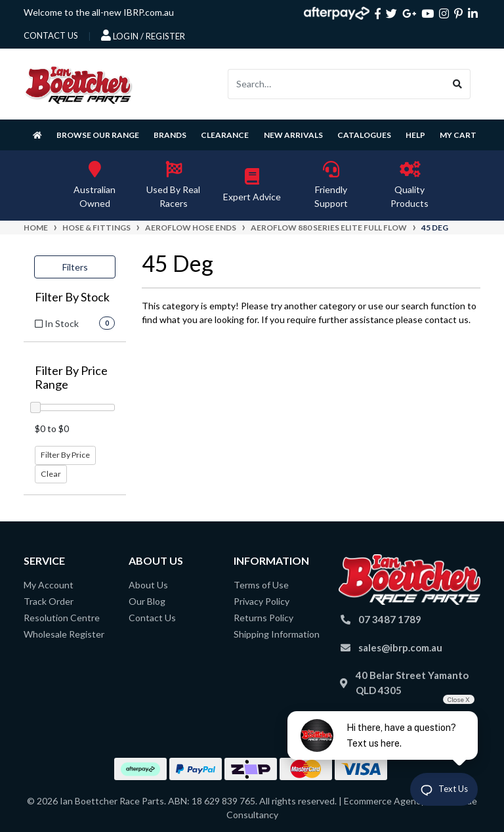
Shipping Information (277, 634)
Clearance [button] (225, 135)
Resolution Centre (62, 618)
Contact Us (152, 618)
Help (415, 135)
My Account (49, 585)
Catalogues (364, 135)
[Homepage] (37, 135)
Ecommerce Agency (385, 801)
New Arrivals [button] (293, 135)
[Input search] (337, 84)
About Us (148, 585)
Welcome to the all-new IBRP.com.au (99, 12)
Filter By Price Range (71, 378)
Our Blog (147, 601)
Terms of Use (261, 585)
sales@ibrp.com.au (400, 647)
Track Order (49, 601)
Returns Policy (263, 618)
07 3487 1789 (390, 619)
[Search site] (458, 84)
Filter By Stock (72, 297)
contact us (51, 35)
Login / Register (143, 35)
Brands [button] (170, 135)
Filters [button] (75, 267)
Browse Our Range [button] (98, 135)
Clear (51, 474)
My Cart (458, 135)
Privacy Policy (262, 601)
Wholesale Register (64, 634)
